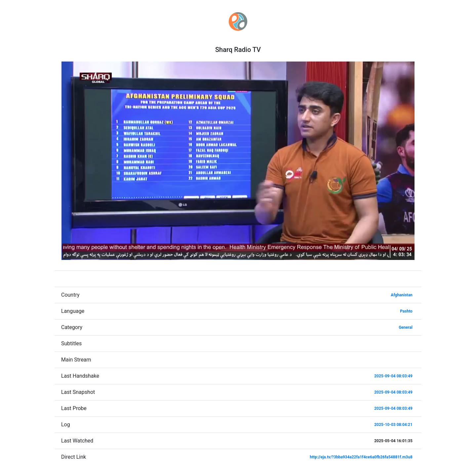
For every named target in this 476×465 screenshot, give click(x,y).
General (406, 327)
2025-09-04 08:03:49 (393, 376)
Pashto (406, 311)
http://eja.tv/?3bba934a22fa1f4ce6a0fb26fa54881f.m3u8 (361, 457)
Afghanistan (402, 295)
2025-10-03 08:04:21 (393, 425)
